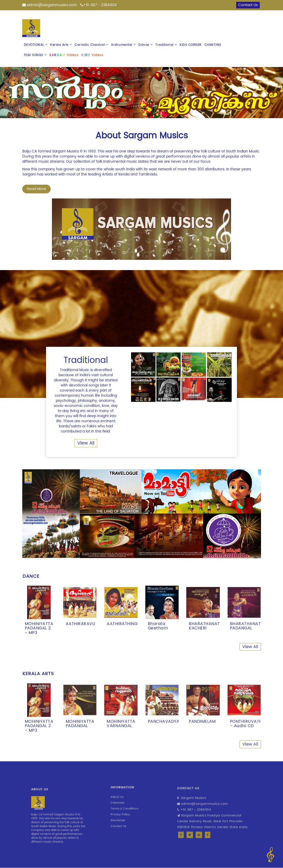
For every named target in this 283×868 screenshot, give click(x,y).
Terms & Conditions (128, 808)
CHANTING (213, 45)
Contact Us (124, 818)
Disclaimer (124, 814)
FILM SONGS (35, 55)
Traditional (166, 45)
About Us (123, 801)
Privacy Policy (125, 811)
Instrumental (124, 45)
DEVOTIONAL (36, 45)
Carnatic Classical (92, 45)
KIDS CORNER (191, 45)
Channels (124, 804)
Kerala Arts (61, 45)
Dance (145, 45)
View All (86, 443)
